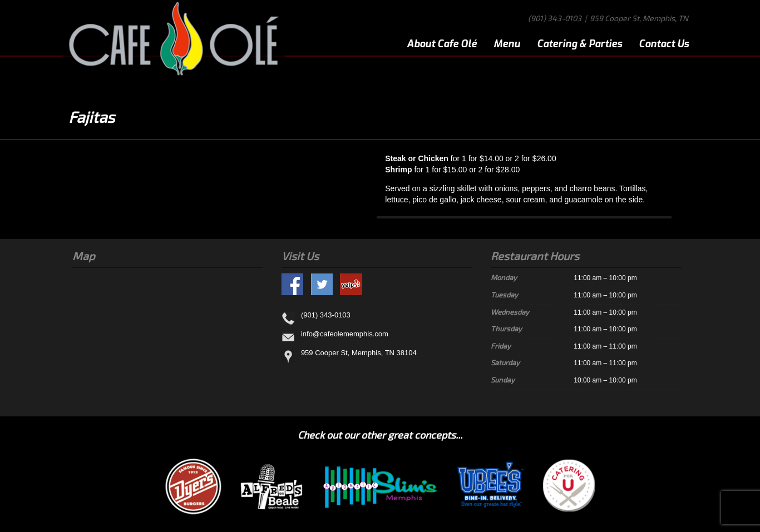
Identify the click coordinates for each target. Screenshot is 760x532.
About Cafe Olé (442, 44)
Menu (507, 44)
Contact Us (664, 44)
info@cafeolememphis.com (345, 334)
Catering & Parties (579, 44)
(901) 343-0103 (555, 18)
